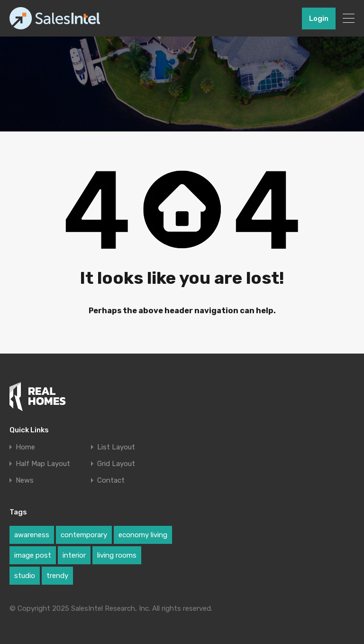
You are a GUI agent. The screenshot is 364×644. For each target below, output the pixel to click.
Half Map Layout (43, 464)
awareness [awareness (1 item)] (32, 535)
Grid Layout (116, 464)
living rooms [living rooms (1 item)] (117, 555)
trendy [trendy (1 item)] (57, 576)
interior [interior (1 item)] (74, 555)
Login (319, 19)
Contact (111, 481)
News (25, 481)
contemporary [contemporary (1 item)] (84, 535)
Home (25, 447)
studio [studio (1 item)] (25, 576)
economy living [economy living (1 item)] (143, 535)
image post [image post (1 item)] (33, 555)
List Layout (116, 447)
